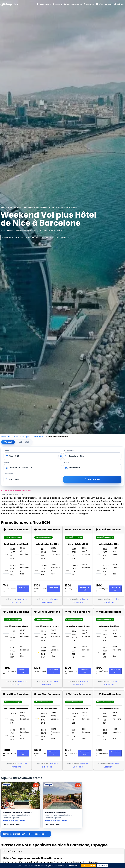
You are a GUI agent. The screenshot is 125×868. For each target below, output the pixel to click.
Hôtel (100, 4)
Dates (6, 462)
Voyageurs (9, 474)
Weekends (43, 4)
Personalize (103, 866)
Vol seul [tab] (8, 442)
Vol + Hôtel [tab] (24, 442)
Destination (69, 450)
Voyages (89, 4)
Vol (108, 4)
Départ (7, 450)
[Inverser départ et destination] (61, 456)
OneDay (57, 4)
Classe (66, 462)
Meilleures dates (73, 4)
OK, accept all (89, 865)
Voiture (119, 4)
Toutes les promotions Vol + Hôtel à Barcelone (24, 834)
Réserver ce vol (23, 589)
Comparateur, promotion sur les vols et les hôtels (38, 237)
